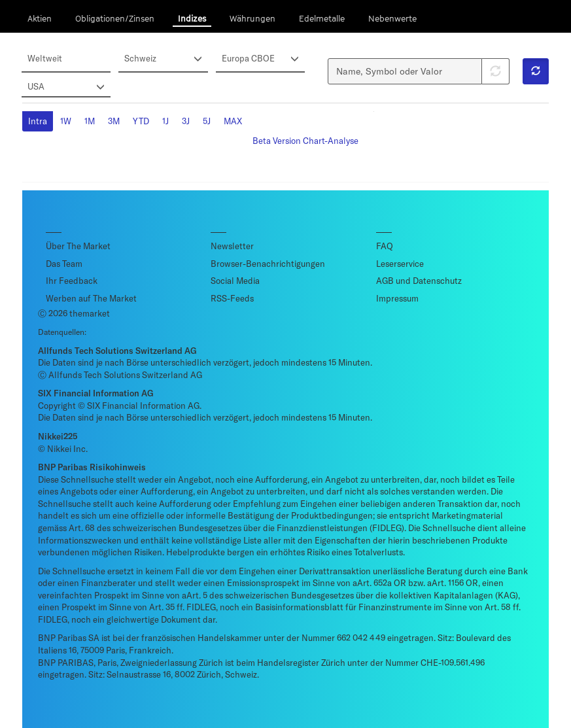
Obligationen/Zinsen (115, 18)
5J (207, 121)
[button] (536, 71)
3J (186, 121)
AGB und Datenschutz (419, 281)
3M (114, 121)
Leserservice (400, 264)
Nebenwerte (392, 18)
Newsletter (232, 246)
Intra (38, 121)
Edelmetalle (322, 18)
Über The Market (78, 246)
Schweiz (164, 59)
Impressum (397, 298)
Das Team (64, 264)
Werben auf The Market (91, 298)
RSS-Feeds (232, 298)
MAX (233, 121)
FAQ (385, 246)
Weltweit (45, 58)
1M (90, 121)
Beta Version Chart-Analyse (305, 141)
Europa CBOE (261, 59)
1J (165, 121)
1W (66, 121)
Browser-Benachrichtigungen (268, 264)
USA (67, 87)
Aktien (40, 18)
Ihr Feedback (72, 281)
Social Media (235, 281)
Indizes (192, 18)
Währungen (252, 18)
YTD (141, 121)
